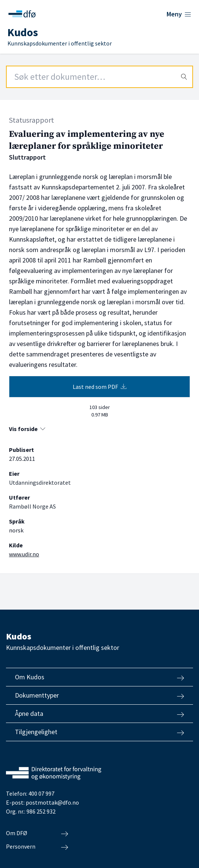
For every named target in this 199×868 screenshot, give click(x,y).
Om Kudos (99, 677)
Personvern (37, 847)
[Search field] (99, 77)
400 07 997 (41, 793)
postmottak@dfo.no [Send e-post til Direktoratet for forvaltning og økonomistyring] (52, 802)
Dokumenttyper (99, 695)
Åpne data (99, 714)
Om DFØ (37, 833)
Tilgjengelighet (99, 732)
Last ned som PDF (100, 387)
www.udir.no (24, 554)
